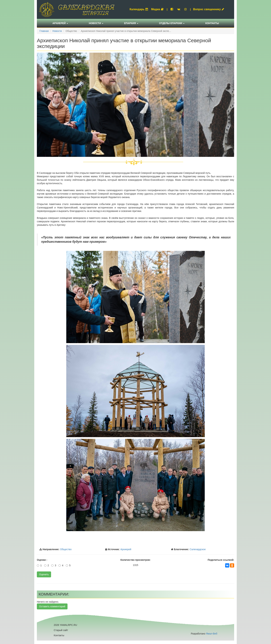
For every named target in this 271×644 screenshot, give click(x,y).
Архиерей (60, 23)
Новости (96, 23)
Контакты (212, 23)
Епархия (131, 23)
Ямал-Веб (212, 634)
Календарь (139, 9)
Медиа (157, 9)
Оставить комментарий (52, 606)
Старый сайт (61, 630)
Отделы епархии (172, 23)
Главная (44, 31)
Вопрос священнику (209, 9)
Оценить (44, 574)
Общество (66, 549)
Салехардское (198, 549)
